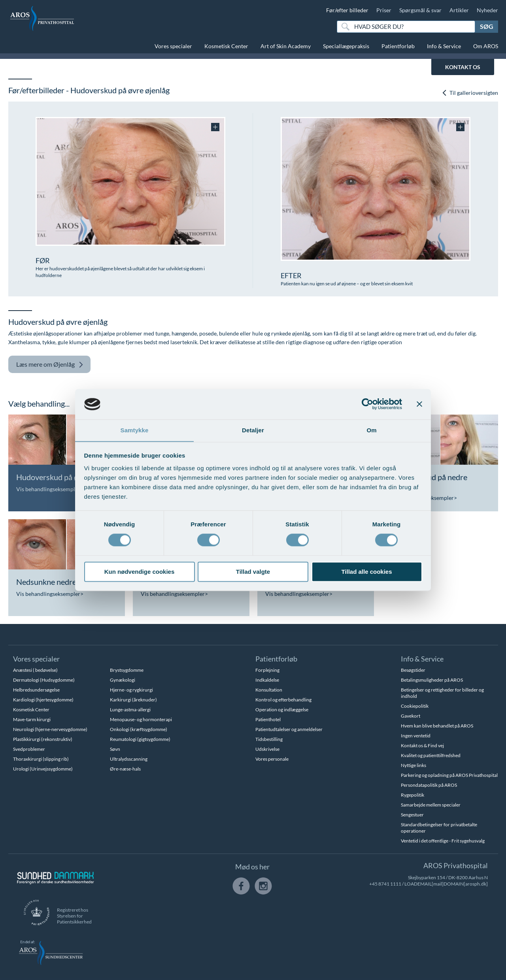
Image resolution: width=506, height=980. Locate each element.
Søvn (115, 749)
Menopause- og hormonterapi (141, 719)
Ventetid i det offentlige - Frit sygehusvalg (443, 841)
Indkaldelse (267, 680)
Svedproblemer (29, 749)
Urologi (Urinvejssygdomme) (43, 769)
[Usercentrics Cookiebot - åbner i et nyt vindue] (367, 404)
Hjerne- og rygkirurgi (131, 690)
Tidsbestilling (269, 739)
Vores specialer (173, 46)
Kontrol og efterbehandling (283, 700)
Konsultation (269, 690)
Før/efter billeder (347, 10)
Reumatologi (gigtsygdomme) (140, 739)
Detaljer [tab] (253, 430)
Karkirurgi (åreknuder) (133, 700)
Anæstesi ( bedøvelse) (35, 670)
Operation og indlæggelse (282, 710)
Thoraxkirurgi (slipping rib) (41, 759)
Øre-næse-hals (125, 769)
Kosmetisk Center (226, 46)
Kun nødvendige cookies (140, 572)
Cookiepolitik (415, 706)
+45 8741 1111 (385, 884)
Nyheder (487, 10)
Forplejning (267, 670)
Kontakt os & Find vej (422, 745)
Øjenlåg (50, 365)
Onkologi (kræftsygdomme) (139, 729)
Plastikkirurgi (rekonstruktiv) (43, 739)
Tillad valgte (253, 572)
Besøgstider (413, 670)
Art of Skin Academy (286, 46)
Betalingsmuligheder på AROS (432, 680)
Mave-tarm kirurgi (32, 719)
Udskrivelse (267, 749)
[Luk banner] (419, 404)
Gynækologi (123, 680)
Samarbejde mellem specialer (431, 805)
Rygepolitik (413, 795)
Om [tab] (371, 430)
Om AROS (486, 46)
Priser (384, 10)
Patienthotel (268, 719)
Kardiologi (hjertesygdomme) (43, 700)
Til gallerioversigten (470, 93)
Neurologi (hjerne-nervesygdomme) (50, 729)
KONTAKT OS (463, 67)
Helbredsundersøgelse (36, 690)
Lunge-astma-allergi (130, 710)
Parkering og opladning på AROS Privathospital (449, 775)
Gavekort (411, 716)
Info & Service (444, 46)
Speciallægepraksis (346, 46)
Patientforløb (398, 46)
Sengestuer (412, 815)
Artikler (459, 10)
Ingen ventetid (416, 736)
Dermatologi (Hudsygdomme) (44, 680)
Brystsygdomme (127, 670)
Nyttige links (413, 765)
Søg (487, 26)
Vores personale (272, 759)
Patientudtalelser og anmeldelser (289, 729)
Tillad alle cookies (366, 572)
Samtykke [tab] (135, 430)
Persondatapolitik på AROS (429, 785)
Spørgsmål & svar (420, 10)
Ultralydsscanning (129, 759)
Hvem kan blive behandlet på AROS (437, 726)
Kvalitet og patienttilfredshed (431, 755)
